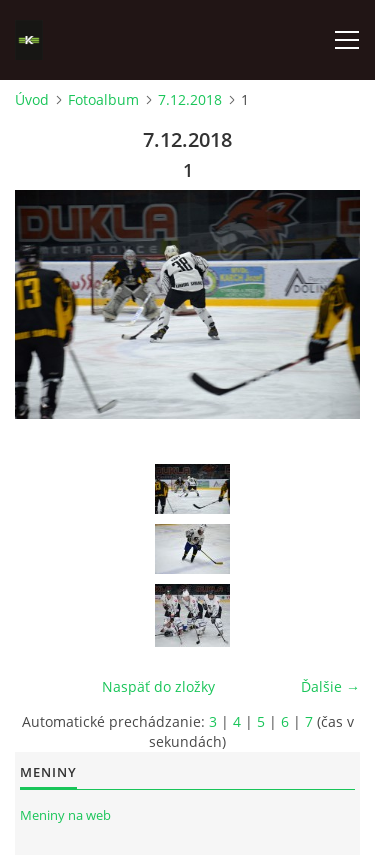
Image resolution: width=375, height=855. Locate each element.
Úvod (32, 99)
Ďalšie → (330, 686)
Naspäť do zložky (158, 686)
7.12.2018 (190, 99)
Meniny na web (65, 815)
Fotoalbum (103, 99)
